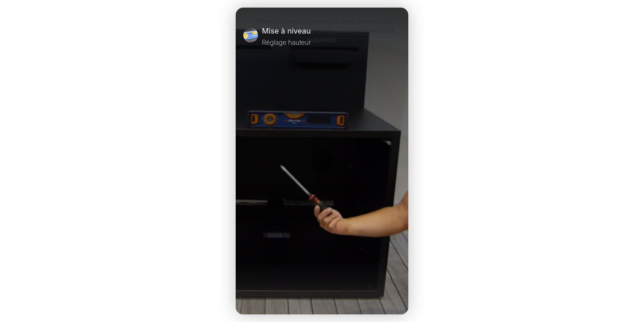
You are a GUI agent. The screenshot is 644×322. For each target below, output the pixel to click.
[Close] (397, 36)
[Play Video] (247, 296)
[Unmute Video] (397, 296)
